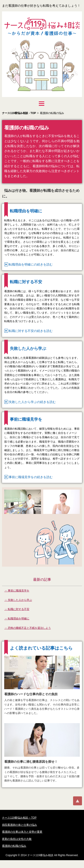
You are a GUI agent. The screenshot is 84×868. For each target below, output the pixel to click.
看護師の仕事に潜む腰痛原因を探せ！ (31, 762)
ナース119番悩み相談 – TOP (19, 818)
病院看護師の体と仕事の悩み (19, 825)
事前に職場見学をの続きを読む (31, 477)
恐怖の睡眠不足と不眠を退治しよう (29, 628)
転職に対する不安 (19, 609)
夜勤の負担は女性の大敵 (17, 839)
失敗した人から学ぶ (20, 600)
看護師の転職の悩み (14, 846)
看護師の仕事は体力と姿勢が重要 (22, 832)
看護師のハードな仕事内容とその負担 (31, 694)
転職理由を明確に (19, 619)
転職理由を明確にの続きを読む (31, 264)
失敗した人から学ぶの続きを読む (32, 402)
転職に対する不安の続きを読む (31, 331)
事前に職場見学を (19, 591)
